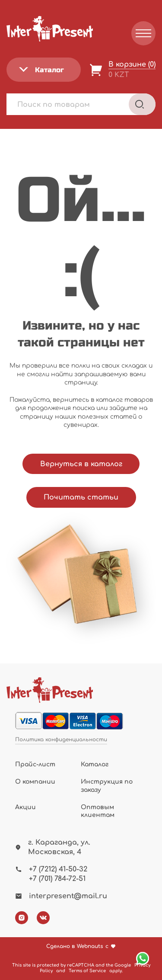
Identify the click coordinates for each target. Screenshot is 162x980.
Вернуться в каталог (81, 464)
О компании (35, 782)
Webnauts (90, 946)
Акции (25, 807)
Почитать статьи (81, 497)
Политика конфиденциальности (61, 740)
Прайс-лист (35, 764)
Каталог (95, 764)
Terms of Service (87, 971)
